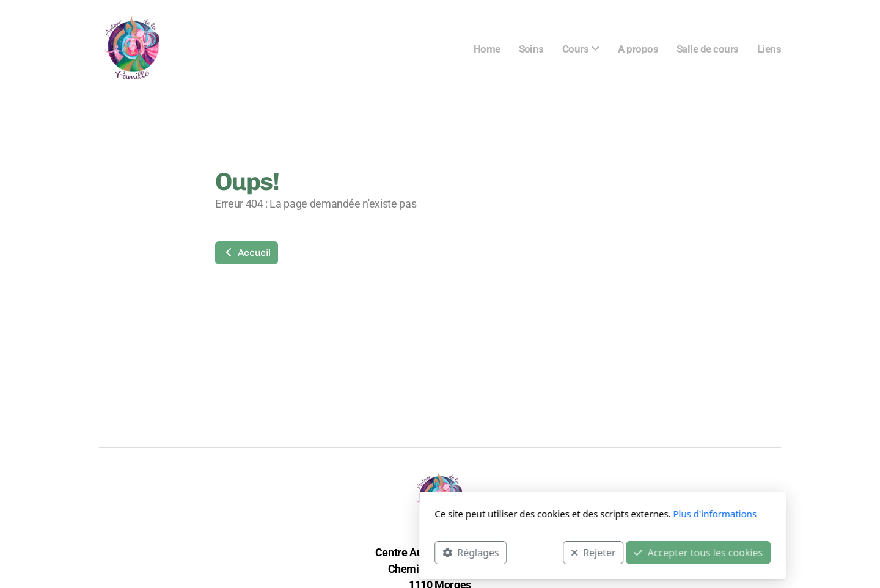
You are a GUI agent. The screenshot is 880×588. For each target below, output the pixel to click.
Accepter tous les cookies (536, 552)
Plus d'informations (552, 514)
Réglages (308, 552)
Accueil (247, 252)
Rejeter (431, 552)
